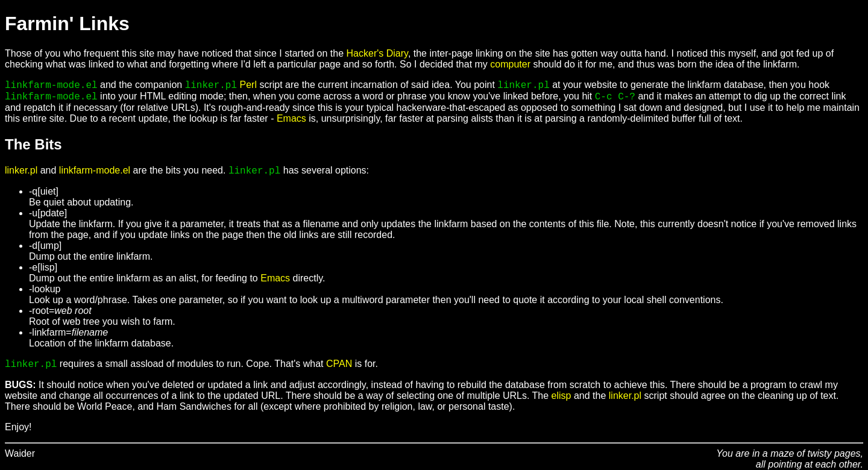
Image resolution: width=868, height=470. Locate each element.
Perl (248, 85)
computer (510, 64)
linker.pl (21, 170)
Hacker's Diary (377, 53)
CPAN (339, 364)
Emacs (291, 118)
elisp (561, 396)
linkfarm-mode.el (95, 170)
